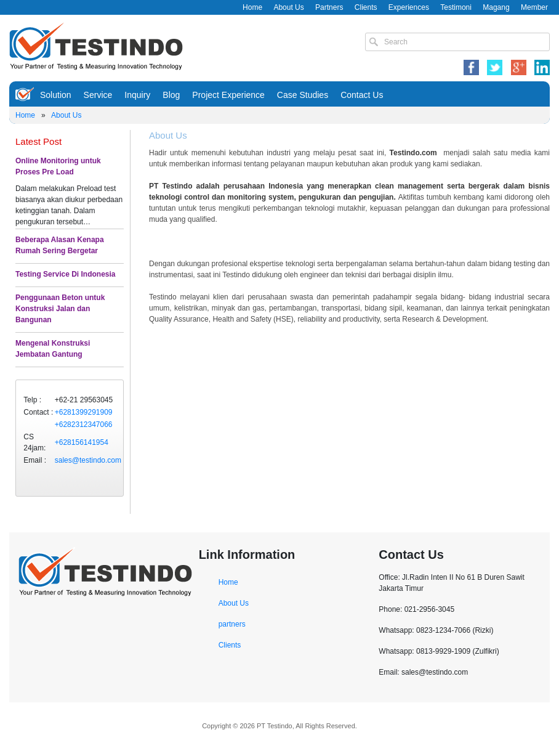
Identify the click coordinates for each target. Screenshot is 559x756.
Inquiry (137, 95)
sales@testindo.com (88, 460)
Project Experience (228, 95)
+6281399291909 (84, 412)
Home (252, 7)
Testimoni (456, 7)
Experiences (409, 7)
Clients (366, 7)
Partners (329, 7)
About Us (288, 7)
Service (98, 95)
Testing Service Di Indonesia (66, 274)
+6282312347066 (84, 425)
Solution (56, 95)
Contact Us (362, 95)
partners (232, 624)
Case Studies (303, 95)
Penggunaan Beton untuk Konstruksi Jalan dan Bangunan (60, 309)
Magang (496, 7)
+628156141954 (82, 442)
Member (534, 7)
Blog (171, 95)
